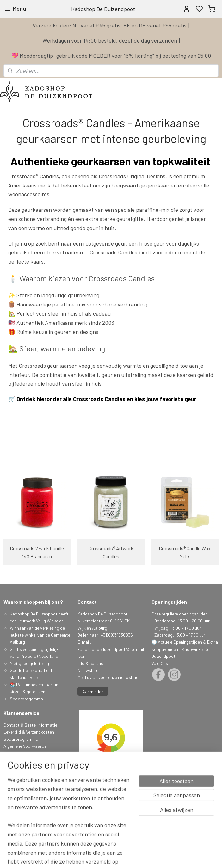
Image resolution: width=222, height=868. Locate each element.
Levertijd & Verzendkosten (29, 732)
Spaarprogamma (27, 699)
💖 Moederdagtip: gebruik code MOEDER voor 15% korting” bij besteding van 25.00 (111, 56)
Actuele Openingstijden (180, 642)
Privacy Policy (17, 753)
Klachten (12, 760)
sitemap (142, 856)
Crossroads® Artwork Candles (111, 552)
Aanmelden (93, 691)
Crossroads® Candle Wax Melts (185, 552)
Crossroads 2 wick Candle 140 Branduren (37, 552)
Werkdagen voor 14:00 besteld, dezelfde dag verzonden (110, 40)
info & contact (91, 663)
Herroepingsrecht (20, 767)
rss (151, 856)
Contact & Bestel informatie (30, 725)
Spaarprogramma (21, 739)
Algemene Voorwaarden (26, 746)
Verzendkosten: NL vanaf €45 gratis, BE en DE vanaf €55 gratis (110, 25)
